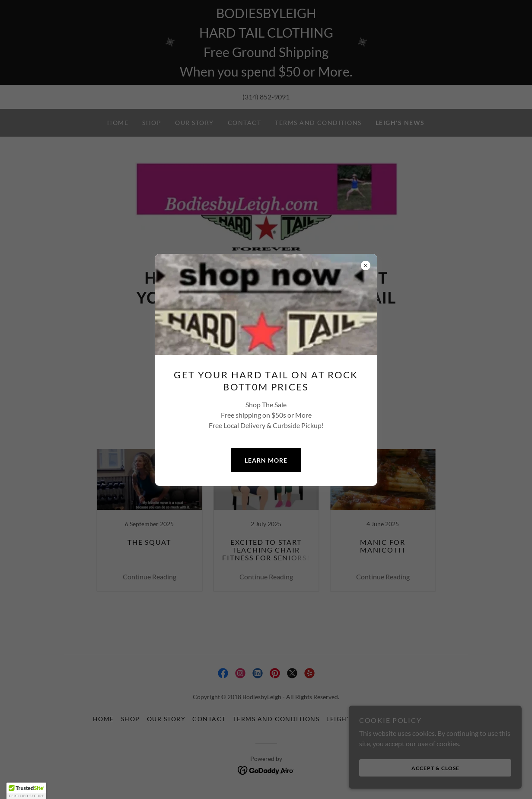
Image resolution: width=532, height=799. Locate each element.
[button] (26, 791)
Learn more (266, 460)
